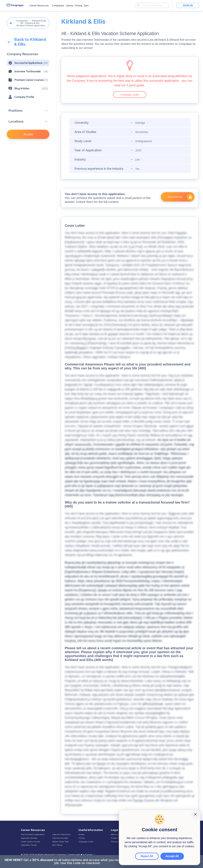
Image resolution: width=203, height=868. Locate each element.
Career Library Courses (30, 842)
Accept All (172, 856)
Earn (86, 5)
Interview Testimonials (61, 834)
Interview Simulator (60, 838)
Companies (58, 5)
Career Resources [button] (39, 5)
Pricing (79, 5)
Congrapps (61, 855)
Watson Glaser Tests (60, 842)
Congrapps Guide (130, 95)
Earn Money (57, 845)
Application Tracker (29, 845)
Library (70, 5)
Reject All (147, 856)
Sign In (188, 5)
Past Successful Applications (33, 834)
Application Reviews (29, 838)
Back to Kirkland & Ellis (26, 42)
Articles (81, 834)
